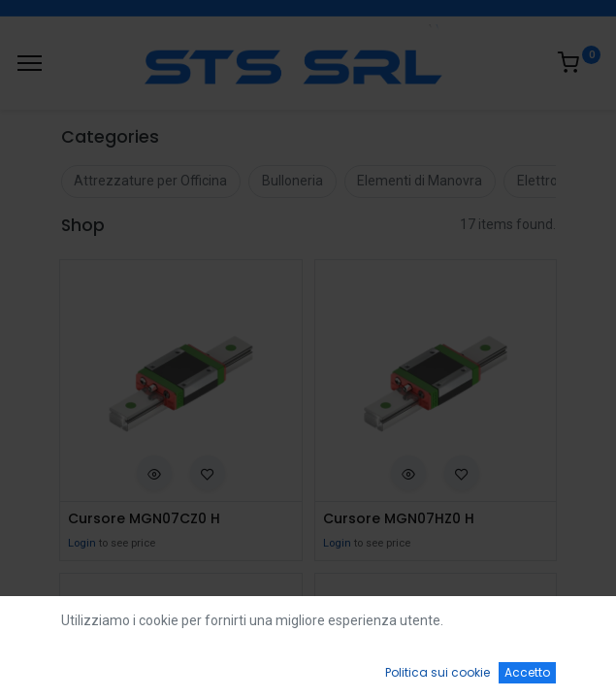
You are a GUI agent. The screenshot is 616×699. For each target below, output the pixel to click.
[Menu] (30, 63)
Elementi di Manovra (420, 181)
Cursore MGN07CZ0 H (144, 519)
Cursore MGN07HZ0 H (399, 519)
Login (82, 543)
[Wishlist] (430, 666)
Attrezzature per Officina (150, 181)
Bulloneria (292, 181)
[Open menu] (308, 671)
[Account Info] (552, 666)
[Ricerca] (186, 666)
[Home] (64, 666)
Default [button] (467, 626)
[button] (154, 473)
